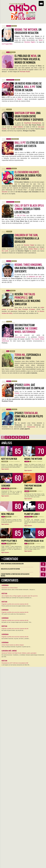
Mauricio (5, 81)
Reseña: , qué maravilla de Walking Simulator (27, 299)
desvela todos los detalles (29, 209)
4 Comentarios (8, 203)
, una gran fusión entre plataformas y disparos (29, 116)
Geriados (3, 545)
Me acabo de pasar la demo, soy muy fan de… (13, 630)
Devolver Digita (29, 245)
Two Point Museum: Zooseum (33, 487)
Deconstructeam (20, 337)
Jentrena (12, 461)
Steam (19, 99)
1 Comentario (9, 140)
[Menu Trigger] (41, 3)
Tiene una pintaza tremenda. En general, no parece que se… (16, 647)
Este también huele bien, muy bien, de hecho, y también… (16, 639)
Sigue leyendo (6, 469)
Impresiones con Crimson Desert (10, 588)
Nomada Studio (25, 72)
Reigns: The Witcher (33, 459)
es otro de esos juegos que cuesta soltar (29, 146)
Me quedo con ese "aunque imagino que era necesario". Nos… (17, 622)
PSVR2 (17, 393)
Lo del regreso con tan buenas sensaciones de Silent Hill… (16, 665)
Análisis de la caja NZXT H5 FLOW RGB (10, 569)
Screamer (6, 486)
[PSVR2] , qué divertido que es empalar (29, 387)
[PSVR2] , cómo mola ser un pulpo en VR (29, 416)
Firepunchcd (31, 427)
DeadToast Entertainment (33, 123)
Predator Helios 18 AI (34, 541)
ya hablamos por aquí (34, 277)
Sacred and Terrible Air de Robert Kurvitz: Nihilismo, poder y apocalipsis (19, 653)
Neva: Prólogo (8, 514)
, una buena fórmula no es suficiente (29, 268)
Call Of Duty (21, 215)
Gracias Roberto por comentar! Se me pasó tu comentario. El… (17, 598)
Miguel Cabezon (6, 323)
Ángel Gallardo (18, 127)
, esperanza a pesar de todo (28, 356)
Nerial (41, 40)
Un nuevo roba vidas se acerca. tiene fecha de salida (28, 87)
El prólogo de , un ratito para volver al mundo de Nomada (28, 59)
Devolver (5, 192)
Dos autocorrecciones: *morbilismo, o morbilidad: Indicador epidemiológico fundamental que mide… (23, 656)
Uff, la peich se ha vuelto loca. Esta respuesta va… (14, 614)
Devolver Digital (30, 42)
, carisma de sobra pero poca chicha (28, 176)
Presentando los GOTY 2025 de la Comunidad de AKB (15, 663)
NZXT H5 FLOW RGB (9, 459)
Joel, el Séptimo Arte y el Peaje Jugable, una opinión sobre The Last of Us (20, 596)
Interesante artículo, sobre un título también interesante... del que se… (19, 590)
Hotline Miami (33, 249)
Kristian (5, 27)
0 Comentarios (9, 27)
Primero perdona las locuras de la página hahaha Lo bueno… (16, 606)
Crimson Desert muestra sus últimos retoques (13, 645)
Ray (4, 203)
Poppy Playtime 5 (9, 541)
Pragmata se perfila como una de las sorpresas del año (15, 604)
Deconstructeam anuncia (26, 329)
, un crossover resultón (28, 31)
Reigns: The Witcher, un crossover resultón (12, 564)
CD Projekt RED (7, 44)
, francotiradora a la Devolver (27, 238)
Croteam (32, 309)
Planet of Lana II (32, 514)
